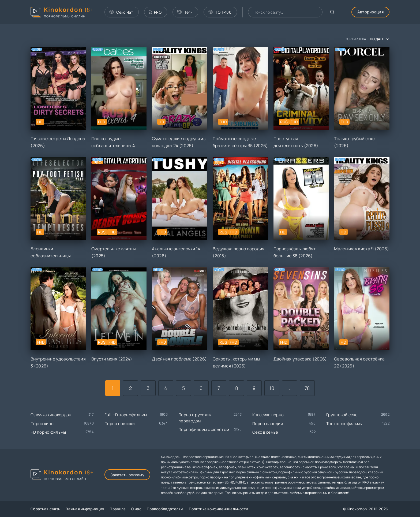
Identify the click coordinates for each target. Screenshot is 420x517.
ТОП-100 (220, 12)
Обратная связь (45, 509)
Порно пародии (268, 424)
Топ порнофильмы (344, 424)
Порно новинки (120, 424)
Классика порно (268, 415)
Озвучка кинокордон (51, 415)
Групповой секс (342, 415)
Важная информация (85, 509)
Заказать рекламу (127, 475)
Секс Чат (121, 12)
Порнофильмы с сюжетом (204, 429)
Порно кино (42, 424)
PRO (155, 12)
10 (272, 388)
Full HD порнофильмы (126, 415)
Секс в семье (265, 432)
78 (307, 388)
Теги (185, 12)
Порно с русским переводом (195, 418)
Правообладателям (165, 509)
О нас (136, 509)
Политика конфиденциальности (218, 509)
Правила (118, 509)
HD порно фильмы (48, 432)
